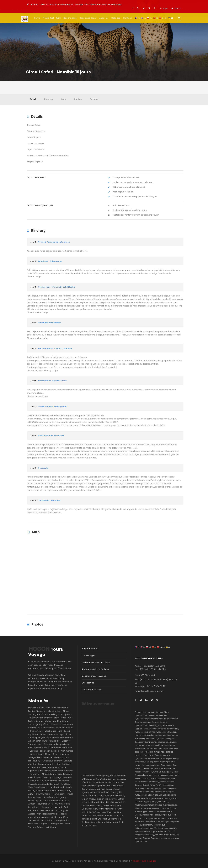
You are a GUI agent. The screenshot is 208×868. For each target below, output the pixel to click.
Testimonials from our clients (96, 662)
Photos (78, 99)
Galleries (116, 18)
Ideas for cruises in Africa (94, 676)
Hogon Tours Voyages (144, 861)
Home (37, 18)
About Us (104, 18)
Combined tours (88, 18)
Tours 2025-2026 (52, 18)
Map (64, 99)
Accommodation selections (95, 669)
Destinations (70, 18)
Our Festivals (88, 683)
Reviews (94, 99)
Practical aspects (90, 649)
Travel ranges (88, 655)
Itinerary (49, 99)
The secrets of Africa (92, 690)
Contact (128, 18)
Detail (33, 99)
